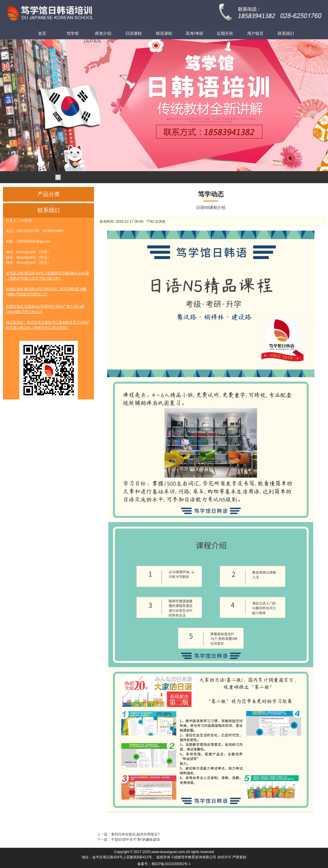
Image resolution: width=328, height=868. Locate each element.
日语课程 (134, 33)
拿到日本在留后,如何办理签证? (135, 834)
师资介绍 (103, 33)
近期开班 (225, 33)
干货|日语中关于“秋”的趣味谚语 (135, 840)
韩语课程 (164, 33)
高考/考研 (194, 33)
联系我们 (286, 33)
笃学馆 (73, 33)
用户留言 (255, 33)
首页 (42, 33)
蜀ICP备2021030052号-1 (171, 864)
